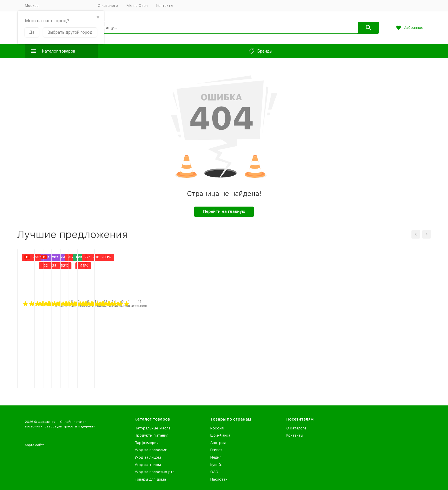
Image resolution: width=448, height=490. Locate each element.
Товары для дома (150, 479)
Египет (216, 450)
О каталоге (108, 6)
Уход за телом (148, 465)
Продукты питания (151, 435)
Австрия (218, 443)
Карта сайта (35, 445)
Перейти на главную (224, 211)
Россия (217, 428)
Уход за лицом (148, 457)
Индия (216, 457)
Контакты (165, 6)
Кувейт (217, 465)
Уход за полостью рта (155, 472)
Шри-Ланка (220, 435)
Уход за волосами (151, 450)
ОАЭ (214, 472)
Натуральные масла (153, 428)
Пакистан (219, 479)
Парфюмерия (147, 443)
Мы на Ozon (137, 6)
